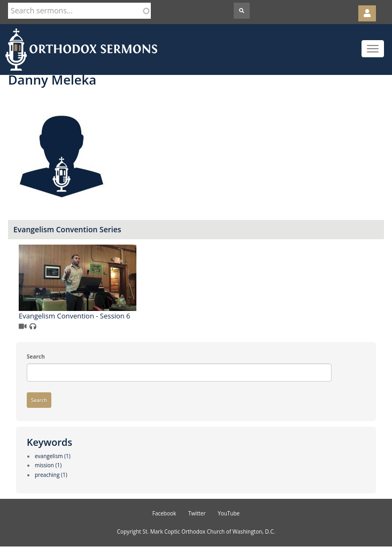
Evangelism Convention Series (67, 229)
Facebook (164, 513)
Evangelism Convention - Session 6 (75, 316)
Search (36, 356)
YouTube (229, 513)
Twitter (197, 513)
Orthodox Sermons (81, 50)
